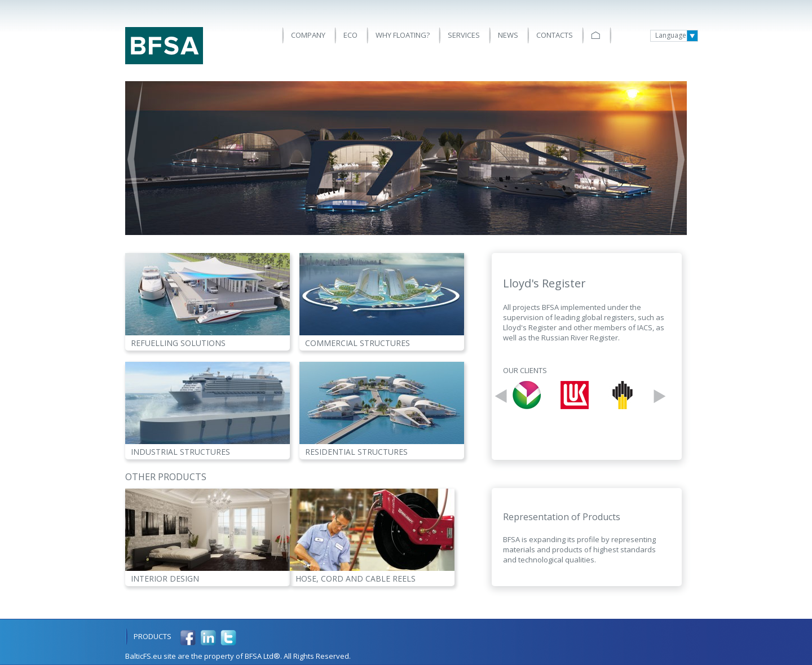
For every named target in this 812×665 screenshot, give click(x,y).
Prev (135, 158)
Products (153, 636)
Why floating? (403, 35)
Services (464, 35)
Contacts (555, 35)
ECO (350, 35)
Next (677, 158)
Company (308, 35)
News (508, 35)
